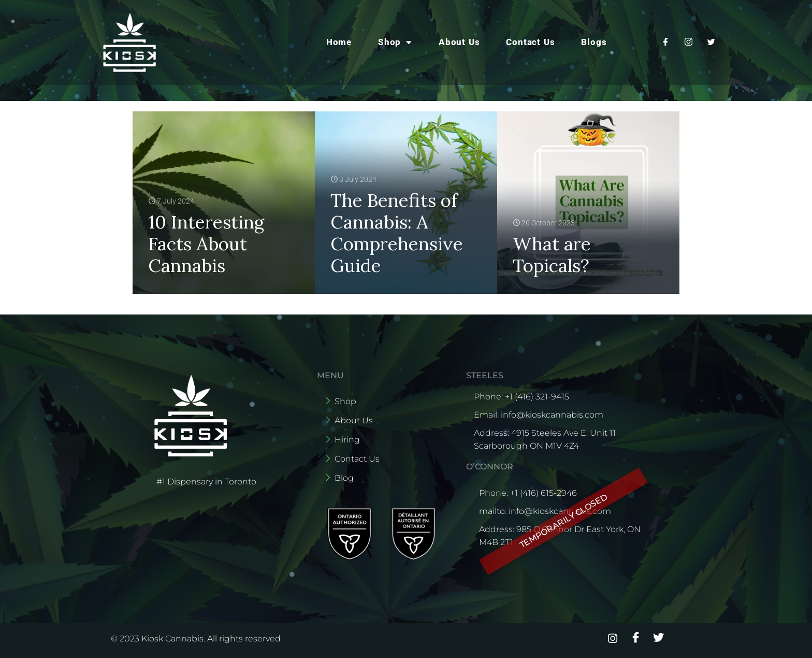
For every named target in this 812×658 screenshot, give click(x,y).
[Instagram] (688, 42)
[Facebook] (665, 42)
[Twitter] (711, 42)
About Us (459, 42)
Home (339, 42)
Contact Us (530, 42)
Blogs (594, 42)
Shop (395, 42)
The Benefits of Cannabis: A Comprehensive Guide (397, 233)
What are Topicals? (552, 255)
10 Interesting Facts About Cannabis (206, 244)
